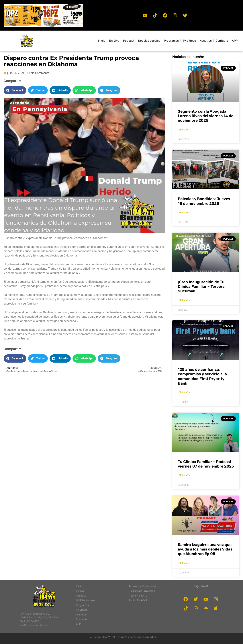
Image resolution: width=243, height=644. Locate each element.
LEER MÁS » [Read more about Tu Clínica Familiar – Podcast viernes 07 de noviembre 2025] (184, 475)
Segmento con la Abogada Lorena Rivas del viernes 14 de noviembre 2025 (206, 116)
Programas (171, 40)
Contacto (222, 40)
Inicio (102, 40)
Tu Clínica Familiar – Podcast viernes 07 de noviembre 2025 (206, 464)
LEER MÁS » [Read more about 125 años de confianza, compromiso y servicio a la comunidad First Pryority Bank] (184, 392)
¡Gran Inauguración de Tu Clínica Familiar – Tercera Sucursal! (201, 286)
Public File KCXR (138, 600)
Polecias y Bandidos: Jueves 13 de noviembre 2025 (204, 201)
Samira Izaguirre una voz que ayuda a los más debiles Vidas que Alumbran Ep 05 (205, 549)
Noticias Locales (149, 40)
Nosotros (206, 40)
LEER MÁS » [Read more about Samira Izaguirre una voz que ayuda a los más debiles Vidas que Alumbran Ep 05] (184, 563)
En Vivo (114, 40)
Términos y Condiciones (142, 586)
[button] (43, 15)
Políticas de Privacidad (142, 591)
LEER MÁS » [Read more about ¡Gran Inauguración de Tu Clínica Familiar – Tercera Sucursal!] (184, 300)
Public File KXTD (138, 596)
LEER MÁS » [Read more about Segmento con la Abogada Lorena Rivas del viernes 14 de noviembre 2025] (184, 130)
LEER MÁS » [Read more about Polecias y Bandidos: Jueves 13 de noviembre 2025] (184, 213)
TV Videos (189, 40)
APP (235, 40)
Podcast (129, 40)
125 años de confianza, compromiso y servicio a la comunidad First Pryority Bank (202, 376)
